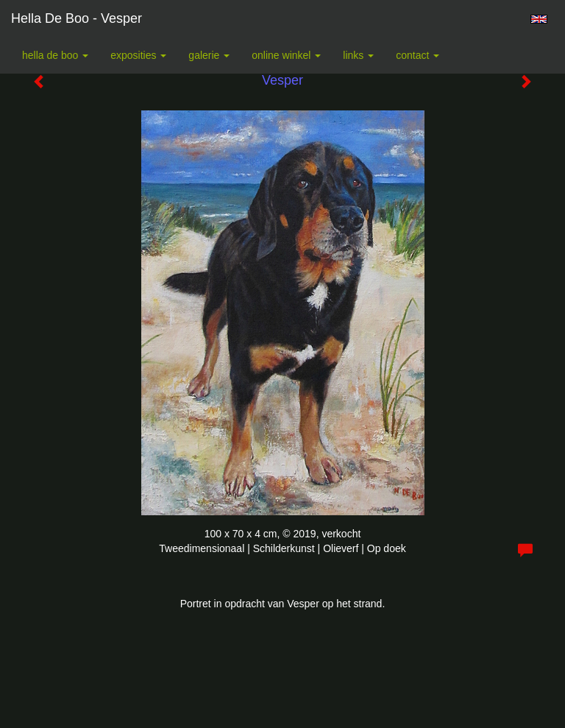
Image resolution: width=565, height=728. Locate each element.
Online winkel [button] (286, 55)
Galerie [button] (209, 55)
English (539, 19)
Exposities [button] (138, 55)
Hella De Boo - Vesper (77, 18)
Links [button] (358, 55)
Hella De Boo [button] (55, 55)
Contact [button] (417, 55)
